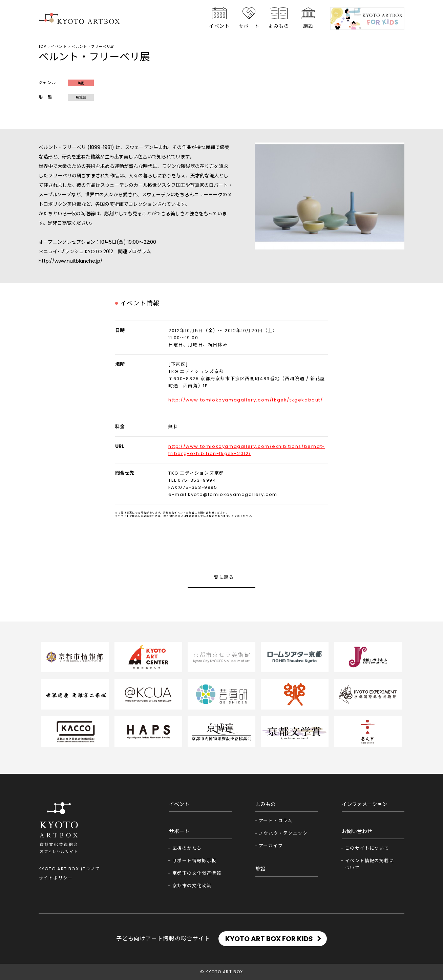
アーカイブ (271, 846)
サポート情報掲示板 (194, 861)
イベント (219, 26)
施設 (308, 26)
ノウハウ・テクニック (283, 833)
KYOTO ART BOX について (69, 869)
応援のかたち (187, 848)
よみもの (279, 26)
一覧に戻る (221, 577)
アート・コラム (276, 821)
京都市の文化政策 (192, 886)
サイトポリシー (56, 878)
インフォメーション (365, 804)
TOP (42, 47)
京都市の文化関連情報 (197, 873)
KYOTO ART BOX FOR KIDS (269, 939)
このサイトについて (367, 848)
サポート (249, 26)
